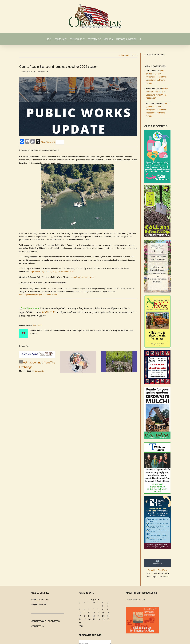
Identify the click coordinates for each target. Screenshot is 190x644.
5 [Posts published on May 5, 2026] (89, 609)
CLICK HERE (49, 312)
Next (133, 55)
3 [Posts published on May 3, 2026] (79, 609)
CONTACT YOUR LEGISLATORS (45, 621)
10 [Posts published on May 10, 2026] (80, 613)
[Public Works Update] (78, 106)
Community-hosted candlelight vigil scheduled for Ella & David (77, 382)
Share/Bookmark (53, 142)
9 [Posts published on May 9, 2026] (107, 609)
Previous (125, 55)
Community (38, 325)
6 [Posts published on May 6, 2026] (93, 609)
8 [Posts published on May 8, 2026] (103, 609)
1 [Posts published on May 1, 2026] (103, 606)
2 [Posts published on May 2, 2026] (107, 606)
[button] (140, 39)
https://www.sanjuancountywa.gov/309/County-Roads (52, 272)
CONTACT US (37, 626)
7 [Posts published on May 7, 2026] (98, 609)
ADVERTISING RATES (135, 599)
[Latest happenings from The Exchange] (37, 354)
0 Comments (39, 371)
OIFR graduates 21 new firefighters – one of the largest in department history (156, 77)
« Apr (81, 626)
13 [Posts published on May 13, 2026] (94, 613)
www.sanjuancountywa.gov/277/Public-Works (38, 295)
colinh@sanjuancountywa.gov (83, 277)
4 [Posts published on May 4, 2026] (84, 609)
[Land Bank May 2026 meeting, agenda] (119, 361)
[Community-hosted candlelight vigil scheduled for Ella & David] (78, 362)
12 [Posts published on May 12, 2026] (89, 613)
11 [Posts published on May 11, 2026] (84, 613)
